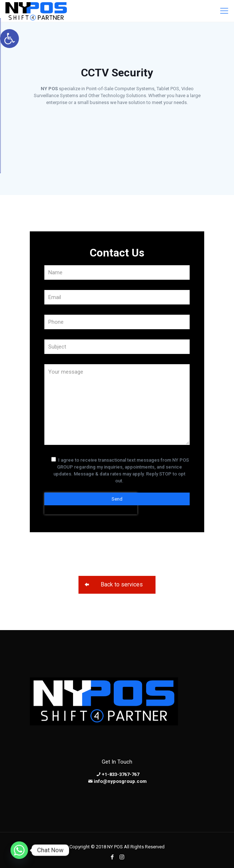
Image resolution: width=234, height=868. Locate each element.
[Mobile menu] (224, 11)
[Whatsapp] (19, 850)
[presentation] (91, 534)
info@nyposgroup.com (120, 781)
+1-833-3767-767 (120, 774)
